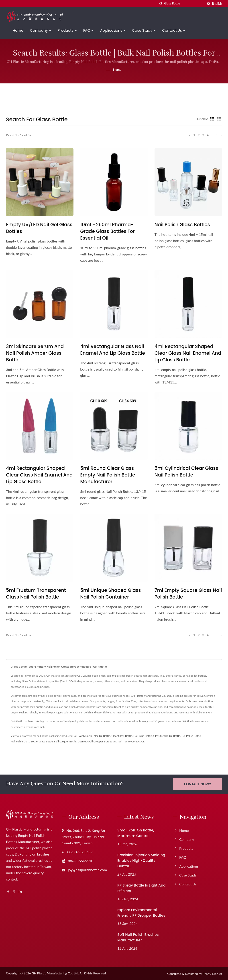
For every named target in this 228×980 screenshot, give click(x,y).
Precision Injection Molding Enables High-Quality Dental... (141, 860)
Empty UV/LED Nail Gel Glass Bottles (39, 228)
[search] (161, 3)
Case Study (144, 30)
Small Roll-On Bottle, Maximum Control (136, 832)
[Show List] (219, 119)
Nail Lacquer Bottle (65, 741)
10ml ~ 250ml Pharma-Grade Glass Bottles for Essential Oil (107, 231)
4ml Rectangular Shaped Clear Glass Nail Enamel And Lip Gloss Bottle (188, 353)
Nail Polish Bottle (82, 736)
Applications (113, 30)
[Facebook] (8, 891)
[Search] (184, 3)
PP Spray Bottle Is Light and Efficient (141, 887)
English (217, 4)
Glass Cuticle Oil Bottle (167, 736)
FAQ (88, 30)
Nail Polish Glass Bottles (182, 225)
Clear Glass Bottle (122, 736)
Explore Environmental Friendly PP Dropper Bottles (141, 912)
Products (67, 30)
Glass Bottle (46, 741)
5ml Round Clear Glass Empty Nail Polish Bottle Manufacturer (108, 475)
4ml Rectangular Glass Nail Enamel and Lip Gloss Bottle (113, 350)
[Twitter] (14, 891)
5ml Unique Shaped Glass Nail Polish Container (110, 594)
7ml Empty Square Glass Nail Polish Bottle (188, 594)
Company (41, 30)
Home (18, 30)
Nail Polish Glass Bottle (24, 741)
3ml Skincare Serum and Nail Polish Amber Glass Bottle (35, 353)
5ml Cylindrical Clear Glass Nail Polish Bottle (186, 471)
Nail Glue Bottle (143, 736)
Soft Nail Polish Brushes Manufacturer (138, 937)
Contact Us (174, 30)
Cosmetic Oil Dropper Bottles (95, 741)
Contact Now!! (197, 784)
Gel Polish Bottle (191, 736)
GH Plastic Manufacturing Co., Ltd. (55, 973)
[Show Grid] (212, 119)
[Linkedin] (20, 891)
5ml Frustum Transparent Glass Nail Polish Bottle (36, 594)
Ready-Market (212, 973)
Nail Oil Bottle (102, 736)
